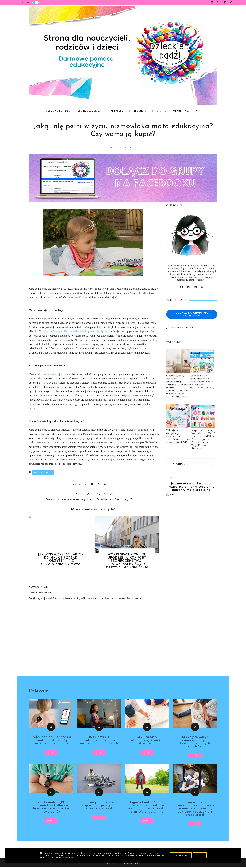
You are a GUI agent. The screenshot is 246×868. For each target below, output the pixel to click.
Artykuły (119, 111)
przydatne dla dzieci (43, 472)
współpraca (181, 111)
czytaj (51, 752)
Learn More (181, 855)
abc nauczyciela (91, 111)
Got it (200, 855)
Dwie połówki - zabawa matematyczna (68, 499)
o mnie (161, 111)
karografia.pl (131, 863)
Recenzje (142, 111)
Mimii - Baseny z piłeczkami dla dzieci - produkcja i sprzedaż (77, 331)
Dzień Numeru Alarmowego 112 (115, 499)
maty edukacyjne (50, 374)
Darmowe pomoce (58, 111)
